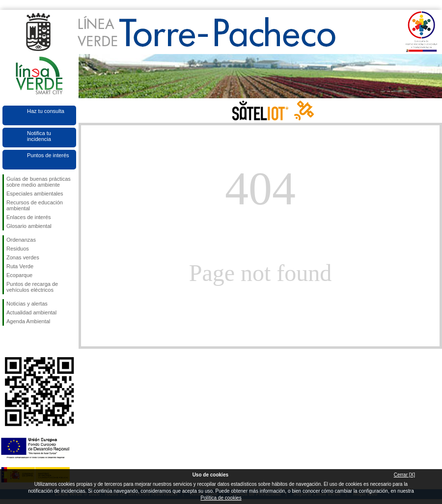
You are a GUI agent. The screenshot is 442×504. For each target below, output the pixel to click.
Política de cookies (221, 498)
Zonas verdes (23, 257)
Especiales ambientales (35, 194)
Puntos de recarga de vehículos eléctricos (32, 287)
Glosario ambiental (29, 226)
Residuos (18, 249)
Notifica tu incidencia (39, 136)
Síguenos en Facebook (8, 341)
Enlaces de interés (29, 217)
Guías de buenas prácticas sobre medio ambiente (39, 182)
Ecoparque (19, 275)
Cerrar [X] (404, 475)
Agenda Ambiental (28, 321)
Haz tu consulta (46, 111)
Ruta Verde (20, 266)
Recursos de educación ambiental (35, 205)
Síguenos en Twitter (25, 341)
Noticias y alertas (27, 304)
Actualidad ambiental (31, 312)
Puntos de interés (48, 155)
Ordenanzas (21, 240)
